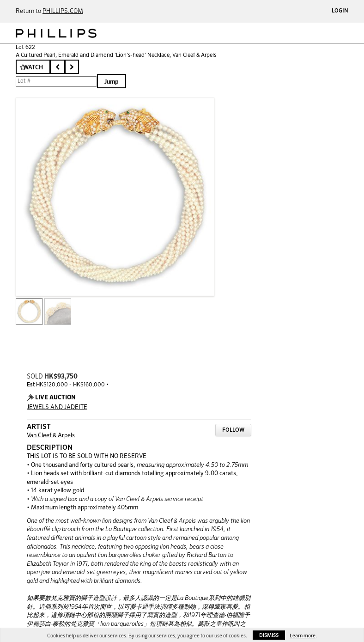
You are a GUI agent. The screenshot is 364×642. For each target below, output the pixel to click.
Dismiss (269, 635)
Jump (112, 82)
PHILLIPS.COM (63, 11)
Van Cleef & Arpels (51, 436)
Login (340, 11)
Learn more (303, 636)
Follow (233, 430)
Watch (33, 68)
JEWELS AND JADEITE (57, 407)
